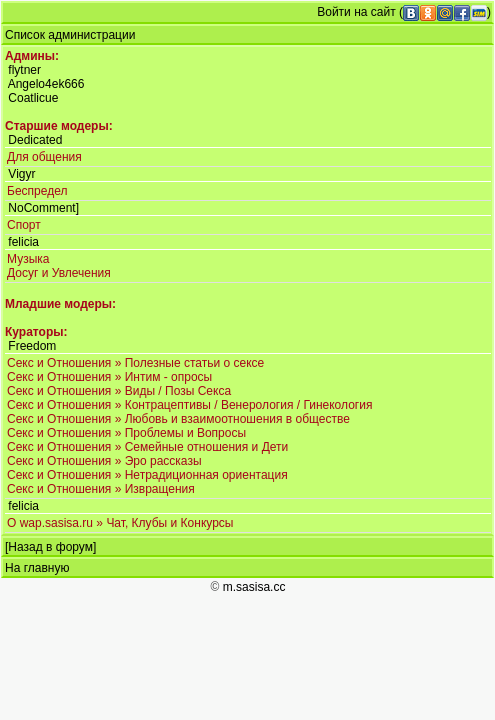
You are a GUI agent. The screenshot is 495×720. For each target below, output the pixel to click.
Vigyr (21, 174)
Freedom (32, 346)
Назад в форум (50, 547)
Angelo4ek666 (46, 84)
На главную (37, 568)
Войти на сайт (356, 12)
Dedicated (35, 140)
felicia (23, 242)
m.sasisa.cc (254, 587)
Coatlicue (33, 98)
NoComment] (43, 208)
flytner (24, 70)
